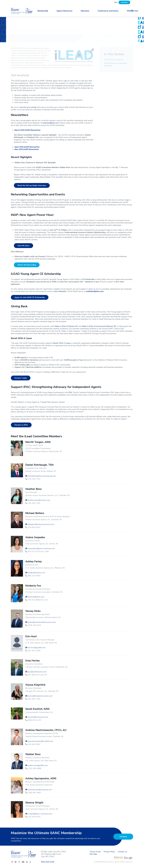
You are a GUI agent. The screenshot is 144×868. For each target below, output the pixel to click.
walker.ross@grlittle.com (38, 765)
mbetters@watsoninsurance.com (41, 524)
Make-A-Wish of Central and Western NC (99, 326)
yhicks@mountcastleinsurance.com (42, 622)
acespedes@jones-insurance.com (41, 548)
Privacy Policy (109, 852)
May (27, 149)
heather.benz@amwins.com (39, 500)
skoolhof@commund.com (38, 717)
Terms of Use (95, 852)
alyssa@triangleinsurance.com (40, 696)
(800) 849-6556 (48, 862)
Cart (116, 2)
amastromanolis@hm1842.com (40, 741)
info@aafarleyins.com (36, 573)
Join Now (124, 2)
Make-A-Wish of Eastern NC (66, 326)
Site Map (93, 854)
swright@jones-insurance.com (40, 814)
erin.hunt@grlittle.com (37, 648)
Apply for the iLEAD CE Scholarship (30, 297)
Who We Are (120, 11)
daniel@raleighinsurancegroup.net (42, 476)
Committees (39, 33)
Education (81, 11)
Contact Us (122, 852)
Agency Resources (64, 11)
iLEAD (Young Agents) (114, 60)
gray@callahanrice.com (37, 672)
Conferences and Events (100, 11)
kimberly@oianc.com (36, 597)
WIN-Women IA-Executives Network (116, 64)
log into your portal (28, 107)
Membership (46, 11)
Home (13, 33)
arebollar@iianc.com (51, 123)
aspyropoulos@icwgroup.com (40, 790)
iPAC (71, 392)
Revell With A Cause (62, 343)
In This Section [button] (114, 54)
